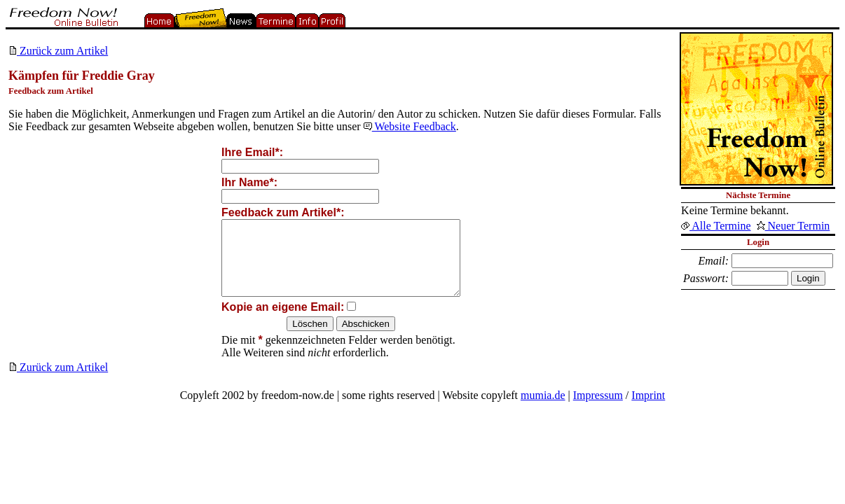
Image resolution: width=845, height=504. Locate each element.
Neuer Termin (794, 226)
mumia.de (543, 410)
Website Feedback (410, 126)
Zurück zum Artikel (58, 51)
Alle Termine (716, 226)
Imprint (648, 410)
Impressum (598, 410)
